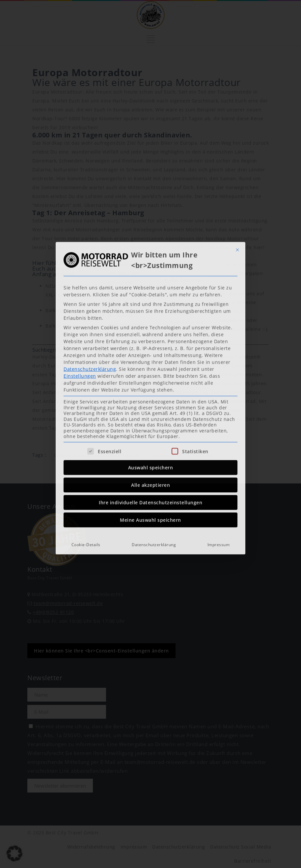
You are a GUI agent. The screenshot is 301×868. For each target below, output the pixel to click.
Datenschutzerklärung (90, 282)
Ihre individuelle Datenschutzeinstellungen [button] (150, 415)
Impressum (219, 457)
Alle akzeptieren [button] (150, 398)
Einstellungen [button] (80, 289)
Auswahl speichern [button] (151, 380)
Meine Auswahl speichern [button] (150, 433)
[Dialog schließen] (237, 162)
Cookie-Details (86, 457)
